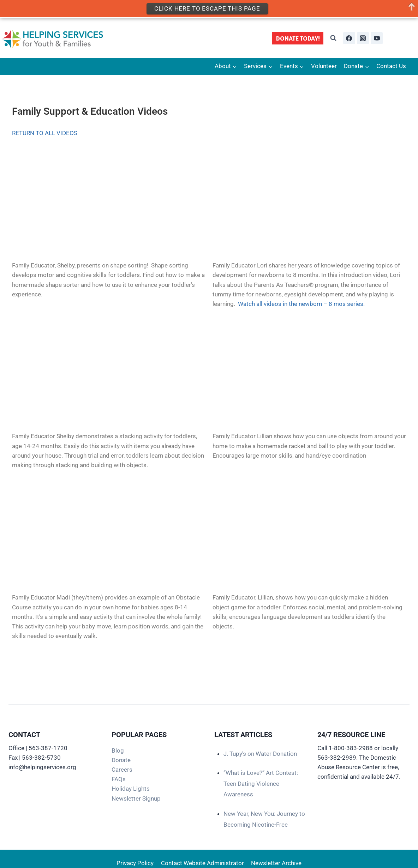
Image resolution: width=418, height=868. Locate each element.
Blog (118, 751)
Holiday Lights (131, 789)
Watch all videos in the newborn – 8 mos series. (301, 304)
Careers (122, 770)
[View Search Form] (333, 38)
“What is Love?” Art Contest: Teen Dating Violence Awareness (261, 783)
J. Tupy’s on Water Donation (260, 754)
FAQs (119, 779)
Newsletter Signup (136, 798)
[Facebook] (349, 38)
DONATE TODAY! (298, 38)
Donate (121, 760)
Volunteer (324, 66)
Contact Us (391, 66)
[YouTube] (377, 38)
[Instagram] (363, 38)
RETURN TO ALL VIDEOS (45, 133)
